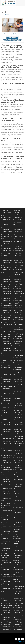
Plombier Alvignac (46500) (6, 212)
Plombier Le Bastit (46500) (18, 397)
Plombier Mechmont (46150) (18, 436)
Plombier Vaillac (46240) (6, 621)
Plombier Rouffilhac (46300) (6, 493)
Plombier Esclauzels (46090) (6, 304)
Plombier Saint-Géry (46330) (6, 533)
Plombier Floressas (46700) (18, 317)
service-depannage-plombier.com (11, 635)
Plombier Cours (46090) (17, 288)
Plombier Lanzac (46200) (17, 378)
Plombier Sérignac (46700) (6, 600)
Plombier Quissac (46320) (17, 483)
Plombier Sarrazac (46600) (18, 588)
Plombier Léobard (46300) (18, 411)
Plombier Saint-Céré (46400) (18, 507)
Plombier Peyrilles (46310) (18, 466)
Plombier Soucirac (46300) (18, 602)
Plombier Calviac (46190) (6, 259)
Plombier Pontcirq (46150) (18, 469)
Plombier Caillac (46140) (6, 255)
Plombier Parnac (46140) (6, 461)
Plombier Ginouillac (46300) (18, 335)
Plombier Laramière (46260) (6, 380)
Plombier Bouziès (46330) (17, 249)
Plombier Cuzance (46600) (6, 297)
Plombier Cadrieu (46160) (17, 252)
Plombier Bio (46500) (17, 245)
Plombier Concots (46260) (18, 285)
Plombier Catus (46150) (6, 278)
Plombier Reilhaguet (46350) (6, 488)
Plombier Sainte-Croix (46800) (18, 586)
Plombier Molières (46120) (6, 442)
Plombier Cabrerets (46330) (6, 252)
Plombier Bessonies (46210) (6, 242)
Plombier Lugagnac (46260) (18, 423)
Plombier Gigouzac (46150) (18, 333)
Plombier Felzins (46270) (17, 311)
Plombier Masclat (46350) (6, 431)
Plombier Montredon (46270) (18, 452)
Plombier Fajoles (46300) (6, 309)
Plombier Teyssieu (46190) (6, 609)
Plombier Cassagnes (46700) (18, 273)
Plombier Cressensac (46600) (18, 293)
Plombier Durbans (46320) (6, 300)
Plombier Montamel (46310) (18, 442)
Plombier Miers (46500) (5, 440)
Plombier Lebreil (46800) (6, 407)
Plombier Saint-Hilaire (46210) (18, 533)
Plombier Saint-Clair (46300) (18, 521)
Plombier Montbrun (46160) (6, 443)
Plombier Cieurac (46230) (6, 283)
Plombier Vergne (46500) (6, 626)
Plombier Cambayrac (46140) (7, 261)
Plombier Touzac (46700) (6, 618)
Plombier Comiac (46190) (17, 283)
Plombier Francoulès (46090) (7, 324)
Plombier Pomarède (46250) (6, 469)
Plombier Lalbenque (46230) (6, 371)
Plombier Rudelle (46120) (17, 493)
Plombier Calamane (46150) (6, 257)
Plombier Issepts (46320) (17, 345)
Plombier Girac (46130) (17, 336)
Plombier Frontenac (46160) (6, 331)
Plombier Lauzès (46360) (6, 393)
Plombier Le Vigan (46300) (18, 404)
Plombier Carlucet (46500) (18, 269)
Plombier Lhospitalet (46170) (7, 416)
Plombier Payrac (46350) (17, 461)
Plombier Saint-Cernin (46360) (7, 511)
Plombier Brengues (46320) (6, 250)
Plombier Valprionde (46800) (18, 621)
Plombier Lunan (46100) (6, 424)
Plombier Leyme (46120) (6, 412)
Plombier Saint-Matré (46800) (18, 550)
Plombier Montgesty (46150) (18, 450)
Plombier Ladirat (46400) (6, 367)
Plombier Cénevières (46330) (7, 281)
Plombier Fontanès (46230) (18, 319)
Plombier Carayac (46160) (6, 267)
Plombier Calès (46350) (17, 257)
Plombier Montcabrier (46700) (18, 443)
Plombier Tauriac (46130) (6, 607)
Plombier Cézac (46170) (17, 281)
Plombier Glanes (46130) (6, 338)
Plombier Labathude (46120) (18, 355)
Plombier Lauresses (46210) (18, 390)
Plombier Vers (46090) (17, 626)
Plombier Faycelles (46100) (6, 311)
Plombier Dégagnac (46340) (18, 297)
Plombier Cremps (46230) (6, 293)
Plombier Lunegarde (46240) (18, 424)
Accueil (2, 15)
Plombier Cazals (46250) (6, 280)
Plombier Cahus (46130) (17, 254)
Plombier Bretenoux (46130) (18, 250)
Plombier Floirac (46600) (6, 317)
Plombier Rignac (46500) (6, 492)
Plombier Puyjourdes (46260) (18, 480)
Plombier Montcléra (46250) (6, 445)
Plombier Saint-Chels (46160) (7, 514)
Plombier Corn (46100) (17, 286)
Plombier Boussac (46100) (6, 249)
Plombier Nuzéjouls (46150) (18, 457)
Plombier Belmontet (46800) (6, 240)
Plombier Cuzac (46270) (17, 295)
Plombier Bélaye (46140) (6, 235)
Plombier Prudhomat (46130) (7, 478)
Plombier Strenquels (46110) (18, 605)
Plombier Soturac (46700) (6, 602)
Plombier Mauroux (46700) (18, 431)
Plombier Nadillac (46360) (6, 457)
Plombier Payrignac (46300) (6, 462)
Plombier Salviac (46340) (6, 588)
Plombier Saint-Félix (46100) (6, 531)
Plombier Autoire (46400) (6, 221)
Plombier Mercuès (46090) (6, 438)
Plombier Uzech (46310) (17, 619)
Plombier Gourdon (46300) (18, 340)
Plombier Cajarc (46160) (17, 255)
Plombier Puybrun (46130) (6, 480)
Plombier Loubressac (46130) (18, 421)
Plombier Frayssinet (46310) (18, 324)
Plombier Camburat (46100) (18, 262)
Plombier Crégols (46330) (17, 292)
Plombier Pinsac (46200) (6, 468)
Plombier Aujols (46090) (17, 219)
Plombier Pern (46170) (17, 462)
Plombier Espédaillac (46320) (7, 305)
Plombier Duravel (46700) (17, 299)
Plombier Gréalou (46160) (17, 342)
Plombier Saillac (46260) (6, 504)
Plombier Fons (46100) (5, 319)
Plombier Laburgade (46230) (6, 359)
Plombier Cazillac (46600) (17, 280)
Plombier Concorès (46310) (6, 285)
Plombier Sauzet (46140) (6, 595)
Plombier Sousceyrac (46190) (7, 605)
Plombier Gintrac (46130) (6, 336)
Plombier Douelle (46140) (6, 299)
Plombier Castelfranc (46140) (7, 276)
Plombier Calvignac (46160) (18, 259)
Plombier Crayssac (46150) (6, 292)
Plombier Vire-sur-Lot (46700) (18, 630)
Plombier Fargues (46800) (18, 309)
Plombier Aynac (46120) (17, 221)
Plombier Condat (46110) (6, 286)
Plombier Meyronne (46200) (18, 438)
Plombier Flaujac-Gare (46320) (7, 316)
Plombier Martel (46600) (17, 430)
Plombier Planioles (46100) (18, 468)
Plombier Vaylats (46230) (6, 624)
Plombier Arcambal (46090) (6, 217)
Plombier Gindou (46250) (6, 335)
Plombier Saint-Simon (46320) (7, 576)
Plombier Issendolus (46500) (6, 345)
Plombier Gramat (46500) (6, 342)
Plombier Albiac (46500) (17, 211)
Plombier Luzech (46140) (6, 428)
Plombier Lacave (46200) (6, 366)
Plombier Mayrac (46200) (17, 433)
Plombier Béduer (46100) (17, 231)
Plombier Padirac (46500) (17, 459)
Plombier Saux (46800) (17, 592)
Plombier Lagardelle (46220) (18, 367)
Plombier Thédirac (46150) (18, 609)
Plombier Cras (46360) (17, 290)
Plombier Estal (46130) (17, 307)
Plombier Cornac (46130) (6, 288)
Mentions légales (9, 637)
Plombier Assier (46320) (6, 219)
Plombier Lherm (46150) (17, 412)
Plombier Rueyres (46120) (6, 497)
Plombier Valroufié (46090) (6, 623)
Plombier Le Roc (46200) (6, 404)
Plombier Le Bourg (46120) (18, 399)
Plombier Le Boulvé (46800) (6, 399)
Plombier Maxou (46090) (6, 433)
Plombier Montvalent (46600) (7, 455)
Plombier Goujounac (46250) (6, 340)
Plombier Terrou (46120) (17, 607)
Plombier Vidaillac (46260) (17, 628)
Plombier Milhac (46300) (17, 440)
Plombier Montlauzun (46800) (7, 452)
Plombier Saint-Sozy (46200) (18, 576)
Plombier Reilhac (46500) (17, 485)
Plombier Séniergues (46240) (18, 599)
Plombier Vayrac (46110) (17, 624)
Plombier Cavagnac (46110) (18, 278)
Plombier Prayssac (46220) (18, 471)
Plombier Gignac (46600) (6, 333)
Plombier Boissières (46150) (18, 247)
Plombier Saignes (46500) (17, 500)
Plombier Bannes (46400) (6, 230)
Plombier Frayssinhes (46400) (18, 328)
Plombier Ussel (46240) (5, 619)
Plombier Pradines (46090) (6, 471)
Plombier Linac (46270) (5, 419)
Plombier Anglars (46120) (17, 212)
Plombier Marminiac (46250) (6, 430)
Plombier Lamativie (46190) (6, 374)
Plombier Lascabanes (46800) (7, 386)
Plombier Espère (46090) (17, 305)
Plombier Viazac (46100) (6, 628)
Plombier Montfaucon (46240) (7, 450)
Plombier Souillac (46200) (6, 604)
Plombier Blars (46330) (5, 247)
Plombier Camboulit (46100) (6, 262)
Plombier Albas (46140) (5, 211)
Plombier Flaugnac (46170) (18, 312)
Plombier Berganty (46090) (18, 240)
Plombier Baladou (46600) (17, 228)
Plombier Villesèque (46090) (6, 630)
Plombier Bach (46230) (5, 224)
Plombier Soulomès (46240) (18, 604)
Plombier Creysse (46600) (6, 295)
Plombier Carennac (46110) (6, 269)
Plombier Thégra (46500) (6, 611)
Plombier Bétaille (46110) (17, 242)
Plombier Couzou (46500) (6, 290)
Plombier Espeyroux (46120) (6, 307)
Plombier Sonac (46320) (17, 600)
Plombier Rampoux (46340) (6, 485)
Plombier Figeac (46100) (6, 312)
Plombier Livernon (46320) (6, 421)
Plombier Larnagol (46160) (18, 380)
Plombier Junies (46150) (6, 349)
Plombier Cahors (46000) (6, 254)
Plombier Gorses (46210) (17, 338)
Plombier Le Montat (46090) (18, 402)
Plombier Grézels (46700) (6, 343)
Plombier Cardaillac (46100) (18, 267)
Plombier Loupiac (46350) (6, 423)
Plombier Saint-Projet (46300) (7, 574)
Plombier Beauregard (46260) (7, 231)
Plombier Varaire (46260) (17, 623)
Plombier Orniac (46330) (6, 459)
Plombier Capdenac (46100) (18, 266)
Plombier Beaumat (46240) (18, 230)
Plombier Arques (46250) (17, 217)
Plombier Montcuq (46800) (18, 445)
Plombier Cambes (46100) (18, 261)
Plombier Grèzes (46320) (17, 343)
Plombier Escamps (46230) (18, 300)
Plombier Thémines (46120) (18, 611)
